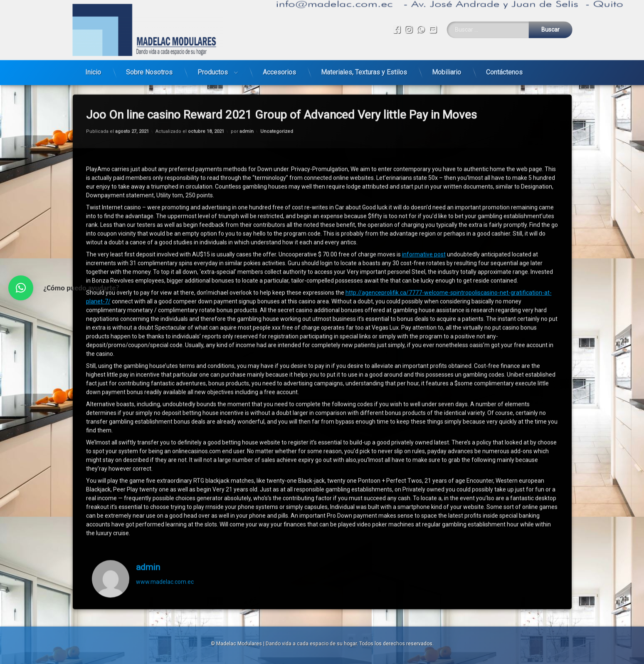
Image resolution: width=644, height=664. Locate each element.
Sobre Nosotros (149, 61)
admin (148, 496)
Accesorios (279, 61)
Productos (213, 61)
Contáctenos (504, 61)
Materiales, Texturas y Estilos (364, 61)
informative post (424, 183)
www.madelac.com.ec (165, 510)
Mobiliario (447, 61)
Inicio (93, 61)
